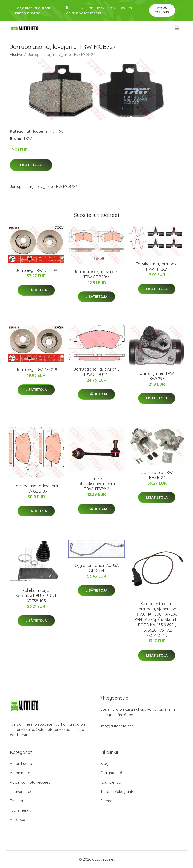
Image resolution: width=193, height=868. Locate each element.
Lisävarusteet (22, 792)
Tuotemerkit (43, 131)
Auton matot (21, 773)
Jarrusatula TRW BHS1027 (157, 475)
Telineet (16, 801)
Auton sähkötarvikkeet (30, 782)
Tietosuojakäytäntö (117, 792)
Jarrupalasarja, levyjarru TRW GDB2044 (97, 274)
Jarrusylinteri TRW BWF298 (157, 376)
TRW (59, 131)
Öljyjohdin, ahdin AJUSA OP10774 (97, 568)
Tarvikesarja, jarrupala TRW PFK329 (157, 267)
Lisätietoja (31, 165)
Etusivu (16, 55)
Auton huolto (21, 764)
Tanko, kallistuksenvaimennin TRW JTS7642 (96, 484)
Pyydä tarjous (162, 10)
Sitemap (107, 801)
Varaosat (18, 819)
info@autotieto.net (117, 726)
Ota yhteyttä (111, 773)
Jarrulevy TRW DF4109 (36, 270)
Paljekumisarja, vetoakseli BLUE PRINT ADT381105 (36, 596)
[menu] (177, 28)
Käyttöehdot (111, 782)
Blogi (105, 764)
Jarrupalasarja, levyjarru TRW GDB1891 (36, 489)
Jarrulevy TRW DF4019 (36, 370)
